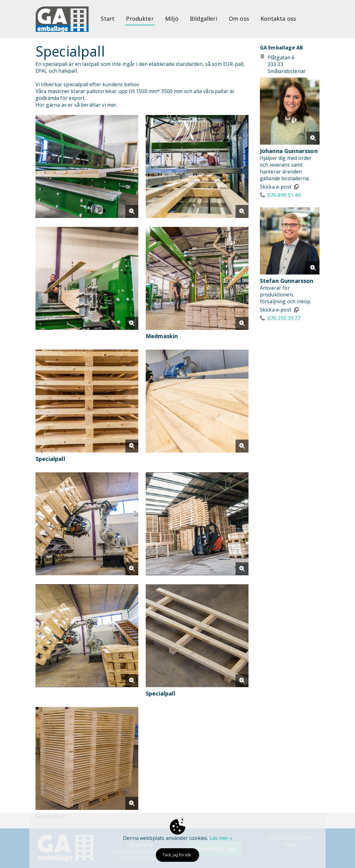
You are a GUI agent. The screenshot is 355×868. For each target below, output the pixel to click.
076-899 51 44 (284, 195)
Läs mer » (221, 838)
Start (108, 19)
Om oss (239, 19)
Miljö (172, 19)
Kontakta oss (278, 19)
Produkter (140, 19)
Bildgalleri (204, 19)
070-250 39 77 (284, 318)
